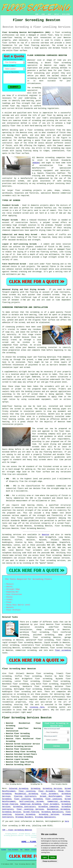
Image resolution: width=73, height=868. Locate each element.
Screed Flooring (10, 804)
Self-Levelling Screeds (32, 801)
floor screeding (54, 555)
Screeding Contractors (24, 807)
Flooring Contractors (25, 796)
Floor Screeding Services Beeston (27, 718)
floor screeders (34, 550)
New (21, 850)
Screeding (36, 789)
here (67, 821)
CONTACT (57, 14)
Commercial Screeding (59, 801)
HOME (37, 14)
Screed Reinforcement (51, 796)
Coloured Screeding (19, 789)
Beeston (46, 535)
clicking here (37, 707)
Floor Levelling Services (30, 809)
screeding (22, 694)
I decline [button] (53, 857)
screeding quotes (57, 707)
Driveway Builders (24, 817)
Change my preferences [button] (50, 861)
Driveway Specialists (45, 817)
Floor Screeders (47, 791)
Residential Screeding (26, 794)
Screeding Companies (49, 807)
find (11, 674)
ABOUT (50, 14)
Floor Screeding (13, 850)
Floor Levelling (27, 791)
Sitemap (4, 850)
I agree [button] (45, 857)
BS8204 (36, 163)
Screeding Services (52, 789)
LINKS (43, 14)
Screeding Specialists (52, 812)
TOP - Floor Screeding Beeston (17, 830)
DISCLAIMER (66, 14)
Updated (27, 850)
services (66, 558)
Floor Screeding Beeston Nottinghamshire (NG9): (27, 32)
